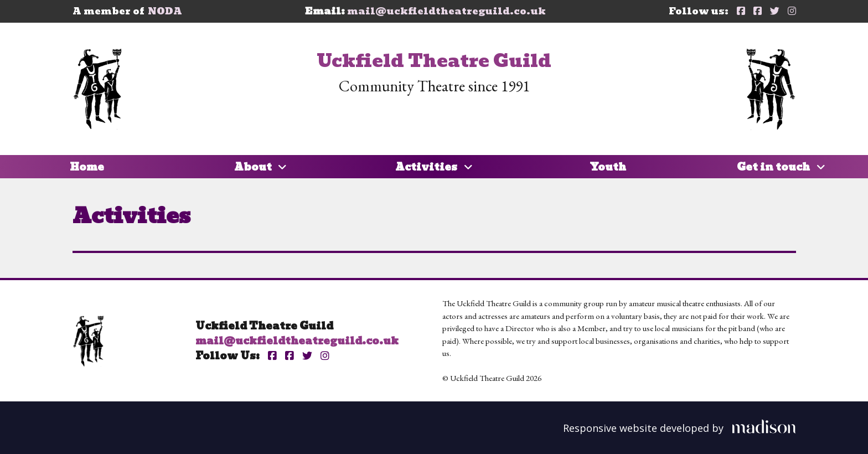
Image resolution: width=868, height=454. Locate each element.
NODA (165, 11)
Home (87, 167)
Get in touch (781, 167)
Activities (434, 167)
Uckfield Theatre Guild (434, 61)
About (261, 167)
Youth (608, 167)
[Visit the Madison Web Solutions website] (680, 427)
